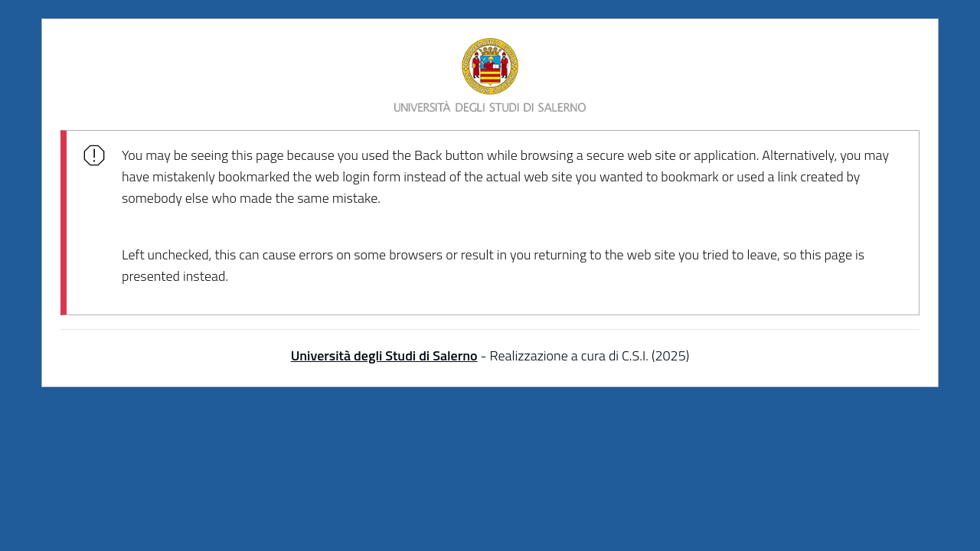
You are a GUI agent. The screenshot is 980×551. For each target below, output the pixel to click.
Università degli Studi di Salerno (384, 355)
